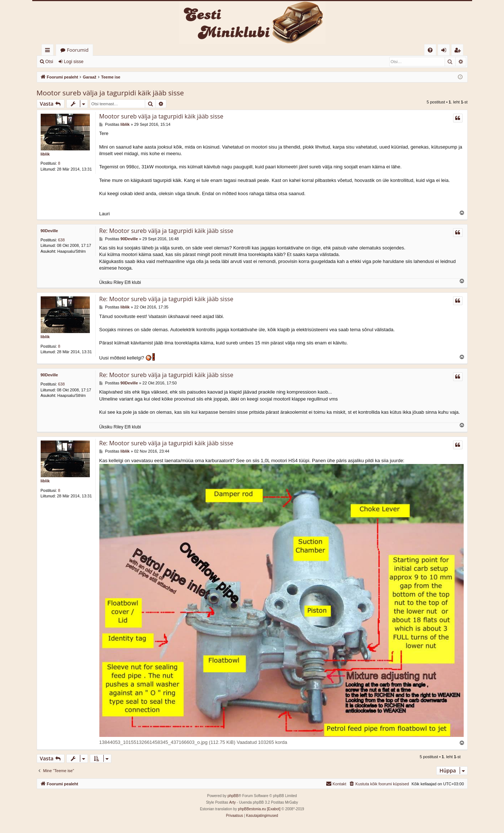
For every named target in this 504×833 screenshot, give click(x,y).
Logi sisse (73, 62)
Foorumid (78, 50)
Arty (232, 803)
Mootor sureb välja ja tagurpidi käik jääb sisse (110, 93)
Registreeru (106, 62)
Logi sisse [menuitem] (445, 51)
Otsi (49, 62)
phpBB (233, 796)
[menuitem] (430, 50)
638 (61, 240)
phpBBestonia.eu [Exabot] (259, 809)
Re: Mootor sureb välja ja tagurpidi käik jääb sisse (166, 231)
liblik (45, 154)
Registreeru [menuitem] (459, 51)
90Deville (49, 231)
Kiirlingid (49, 51)
